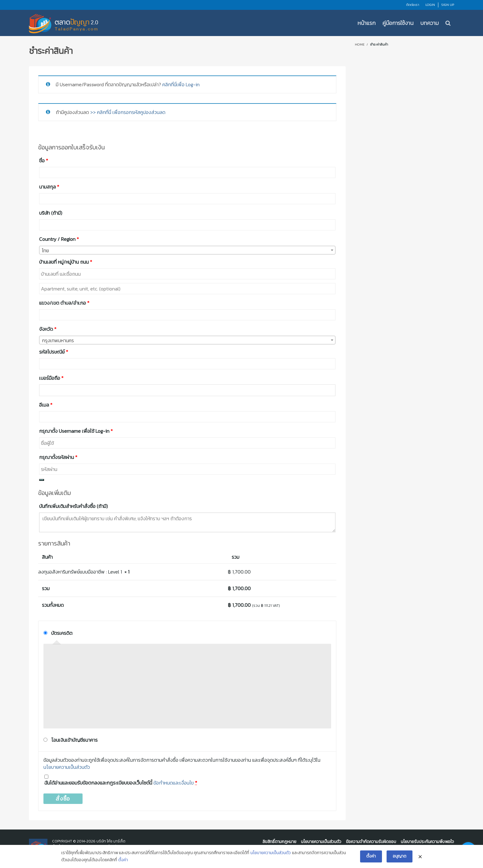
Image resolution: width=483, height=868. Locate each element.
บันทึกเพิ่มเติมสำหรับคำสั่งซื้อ (73, 506)
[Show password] (42, 480)
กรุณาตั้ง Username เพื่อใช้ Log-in (76, 431)
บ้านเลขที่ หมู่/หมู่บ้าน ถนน (66, 262)
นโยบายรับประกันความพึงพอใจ (427, 842)
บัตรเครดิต (62, 633)
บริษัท (51, 213)
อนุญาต (400, 856)
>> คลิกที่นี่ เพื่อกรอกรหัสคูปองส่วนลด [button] (128, 112)
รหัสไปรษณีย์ (54, 352)
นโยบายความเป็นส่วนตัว (67, 767)
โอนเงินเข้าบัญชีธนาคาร (74, 740)
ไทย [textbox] (45, 250)
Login (430, 5)
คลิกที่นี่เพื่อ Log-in (181, 84)
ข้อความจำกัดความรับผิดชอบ (371, 842)
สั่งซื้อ (63, 799)
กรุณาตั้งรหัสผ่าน (58, 457)
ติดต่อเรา (413, 5)
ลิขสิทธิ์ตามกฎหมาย (279, 842)
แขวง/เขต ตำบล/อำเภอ (64, 303)
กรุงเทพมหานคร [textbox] (58, 340)
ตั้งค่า (123, 860)
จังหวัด (48, 329)
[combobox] (187, 250)
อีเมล (46, 405)
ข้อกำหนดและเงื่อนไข (174, 783)
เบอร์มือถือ (51, 378)
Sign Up (448, 5)
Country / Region (59, 239)
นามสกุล (49, 187)
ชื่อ (44, 160)
